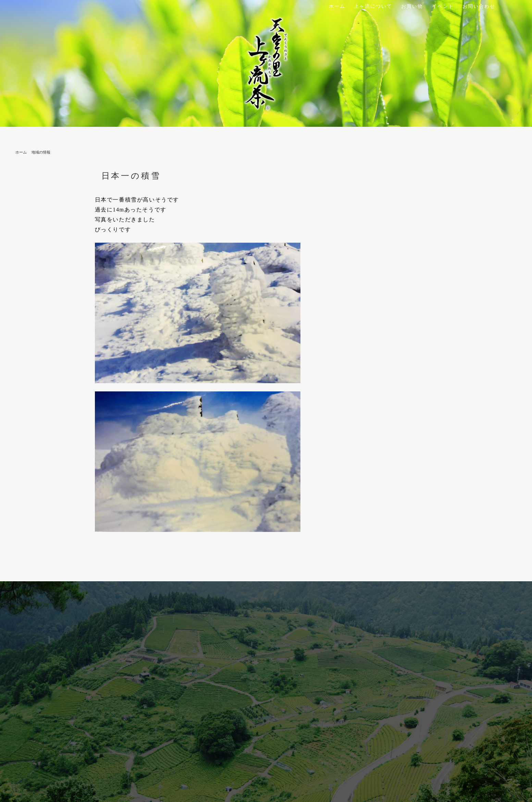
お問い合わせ (479, 6)
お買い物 (412, 6)
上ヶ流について (373, 6)
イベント (443, 6)
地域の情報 (41, 152)
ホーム (337, 6)
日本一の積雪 (131, 176)
